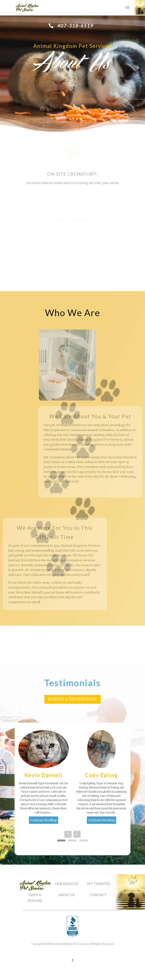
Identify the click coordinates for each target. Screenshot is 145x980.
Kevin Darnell (43, 775)
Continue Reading (44, 820)
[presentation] (68, 834)
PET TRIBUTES (98, 884)
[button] (61, 840)
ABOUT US (67, 895)
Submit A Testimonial (72, 699)
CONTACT (98, 895)
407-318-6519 (75, 26)
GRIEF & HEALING (35, 898)
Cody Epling (101, 775)
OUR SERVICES (67, 884)
